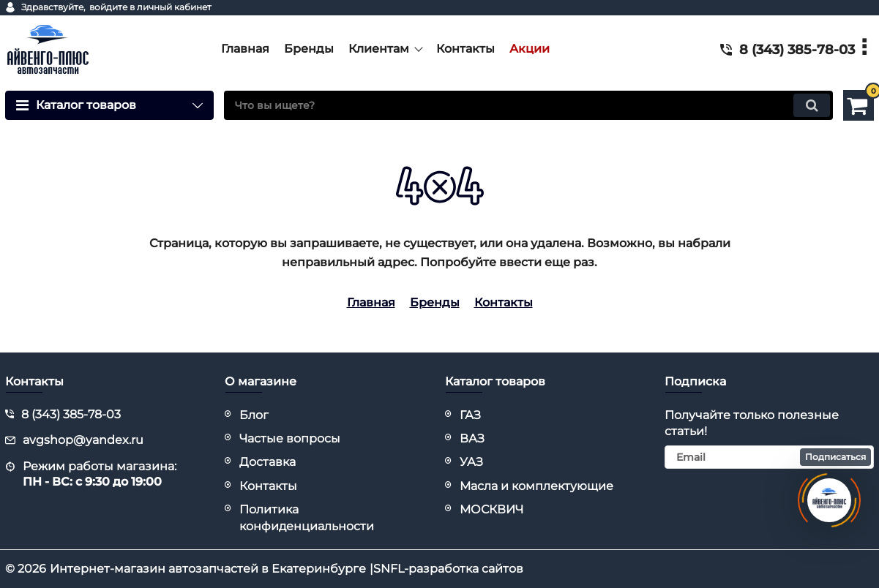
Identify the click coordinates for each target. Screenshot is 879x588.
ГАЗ (470, 415)
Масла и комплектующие (536, 486)
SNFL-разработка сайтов (448, 569)
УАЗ (471, 462)
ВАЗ (472, 438)
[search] (528, 105)
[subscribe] (769, 457)
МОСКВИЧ (491, 509)
